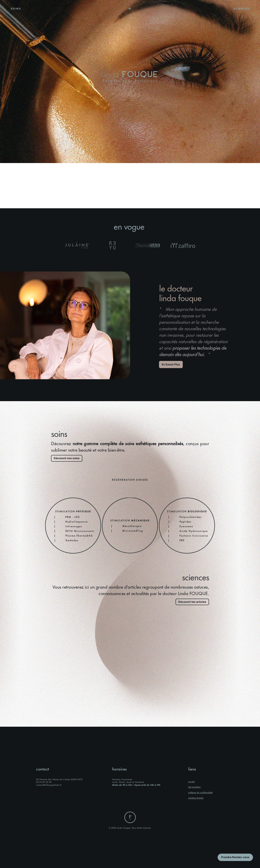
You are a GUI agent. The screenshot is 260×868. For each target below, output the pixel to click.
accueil (191, 781)
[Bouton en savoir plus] (235, 857)
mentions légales (196, 798)
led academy (194, 787)
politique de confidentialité (200, 792)
